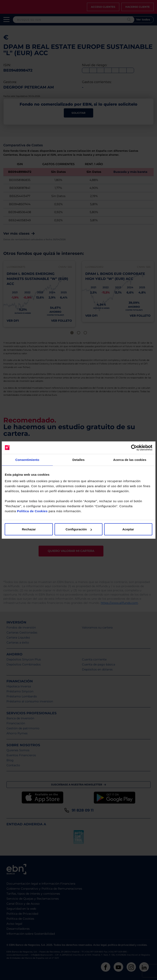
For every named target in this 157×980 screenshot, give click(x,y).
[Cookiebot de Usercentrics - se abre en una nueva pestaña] (134, 448)
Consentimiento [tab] (27, 460)
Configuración (79, 529)
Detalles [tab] (78, 460)
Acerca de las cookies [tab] (130, 460)
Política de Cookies (32, 511)
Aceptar (128, 529)
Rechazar (29, 529)
